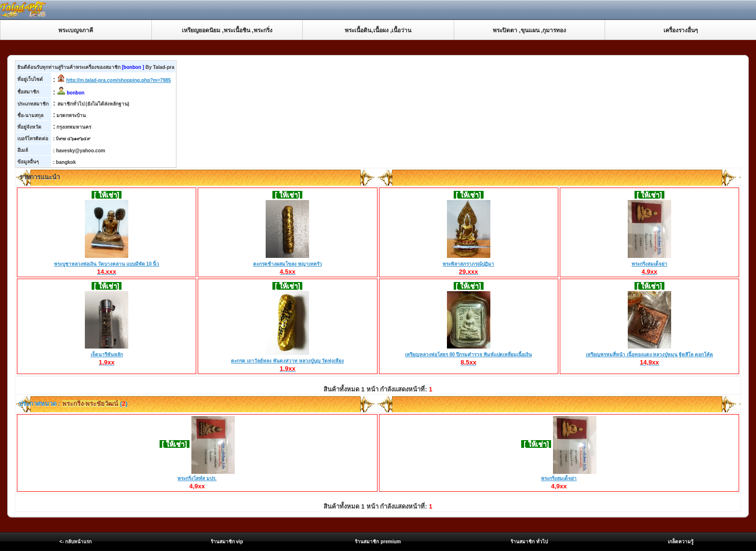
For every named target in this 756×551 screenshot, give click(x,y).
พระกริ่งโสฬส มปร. (197, 478)
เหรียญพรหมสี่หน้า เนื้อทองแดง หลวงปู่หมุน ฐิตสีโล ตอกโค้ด (649, 355)
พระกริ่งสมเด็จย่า (649, 264)
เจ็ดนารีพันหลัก (107, 355)
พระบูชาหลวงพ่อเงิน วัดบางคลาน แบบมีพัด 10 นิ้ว (107, 264)
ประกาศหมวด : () (73, 404)
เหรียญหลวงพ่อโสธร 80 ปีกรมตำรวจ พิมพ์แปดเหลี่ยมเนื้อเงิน (468, 355)
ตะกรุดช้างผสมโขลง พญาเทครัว (288, 264)
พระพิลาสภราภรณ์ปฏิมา (468, 264)
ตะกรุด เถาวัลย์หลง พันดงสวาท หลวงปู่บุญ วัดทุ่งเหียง (287, 361)
